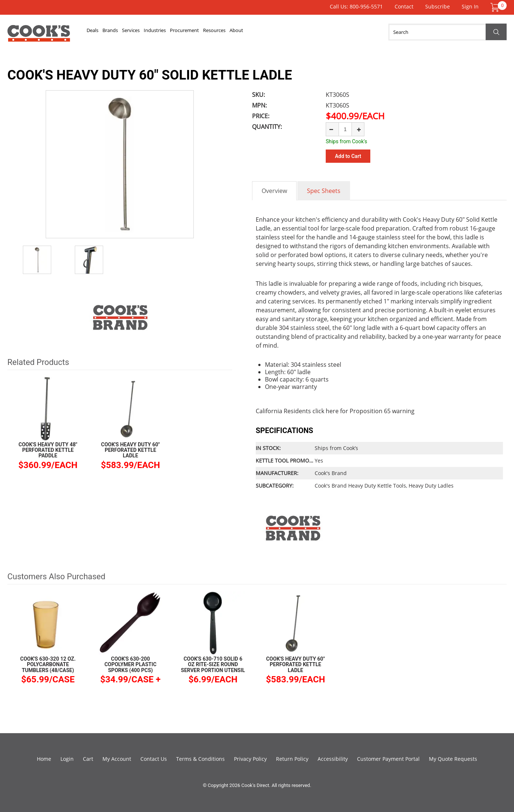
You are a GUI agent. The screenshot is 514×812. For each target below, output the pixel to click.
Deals (98, 32)
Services (159, 32)
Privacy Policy (250, 759)
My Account (117, 759)
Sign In (470, 6)
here (332, 411)
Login (67, 759)
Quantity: (267, 127)
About (318, 32)
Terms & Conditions (200, 759)
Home (44, 759)
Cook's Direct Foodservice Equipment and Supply (39, 36)
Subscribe (438, 6)
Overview (274, 191)
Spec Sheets (324, 191)
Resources (284, 32)
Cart (88, 759)
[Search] (447, 32)
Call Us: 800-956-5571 (356, 6)
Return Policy (292, 759)
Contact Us (154, 759)
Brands (127, 32)
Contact (404, 6)
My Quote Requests (453, 759)
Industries (196, 32)
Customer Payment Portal (388, 759)
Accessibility (333, 759)
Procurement (239, 32)
